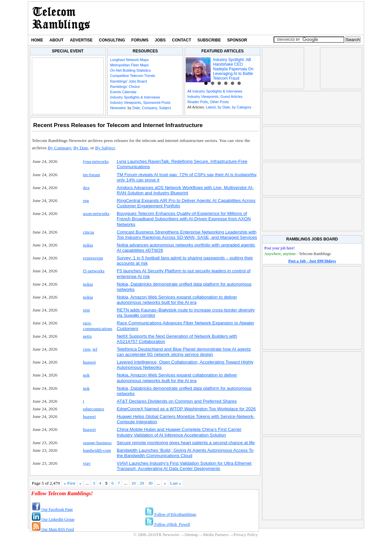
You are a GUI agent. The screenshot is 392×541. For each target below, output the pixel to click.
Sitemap (191, 535)
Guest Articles (231, 97)
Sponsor (237, 40)
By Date (81, 148)
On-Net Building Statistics (130, 70)
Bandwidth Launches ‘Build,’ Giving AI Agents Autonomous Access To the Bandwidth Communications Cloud (185, 453)
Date (136, 108)
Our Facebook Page (52, 509)
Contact (182, 40)
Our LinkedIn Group (53, 519)
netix (87, 336)
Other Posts (219, 102)
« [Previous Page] (80, 483)
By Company (59, 148)
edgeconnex (94, 409)
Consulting (112, 40)
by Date (224, 107)
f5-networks (94, 271)
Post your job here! (280, 248)
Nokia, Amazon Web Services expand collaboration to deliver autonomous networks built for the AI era (177, 300)
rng (86, 201)
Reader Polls (198, 102)
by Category (241, 107)
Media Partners (216, 535)
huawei (89, 362)
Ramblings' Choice (125, 87)
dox (86, 188)
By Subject (105, 148)
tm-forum (92, 175)
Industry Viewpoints (126, 102)
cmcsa (89, 232)
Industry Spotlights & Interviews (135, 97)
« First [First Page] (69, 483)
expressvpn (93, 258)
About (57, 40)
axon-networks (96, 213)
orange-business (97, 443)
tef (95, 349)
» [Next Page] (165, 483)
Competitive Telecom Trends (133, 76)
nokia (88, 245)
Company (149, 108)
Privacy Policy (246, 535)
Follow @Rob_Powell (167, 524)
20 (142, 483)
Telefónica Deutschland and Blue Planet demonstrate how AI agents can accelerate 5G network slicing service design (184, 352)
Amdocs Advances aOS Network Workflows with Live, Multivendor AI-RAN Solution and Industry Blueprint (185, 190)
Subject (165, 108)
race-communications (98, 326)
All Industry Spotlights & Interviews (215, 91)
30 (150, 483)
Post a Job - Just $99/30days (312, 261)
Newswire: (118, 108)
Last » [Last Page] (176, 483)
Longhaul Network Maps (129, 60)
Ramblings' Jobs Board (129, 81)
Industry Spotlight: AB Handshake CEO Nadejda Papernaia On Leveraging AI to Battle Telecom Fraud (233, 69)
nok (86, 375)
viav (87, 463)
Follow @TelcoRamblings (171, 514)
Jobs (160, 40)
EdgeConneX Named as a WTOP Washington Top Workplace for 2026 (186, 409)
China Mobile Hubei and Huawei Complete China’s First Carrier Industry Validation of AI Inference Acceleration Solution (179, 432)
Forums (140, 40)
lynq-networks (96, 161)
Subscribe (209, 40)
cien (87, 349)
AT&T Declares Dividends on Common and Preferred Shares (177, 401)
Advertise (81, 40)
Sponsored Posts (157, 102)
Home (37, 40)
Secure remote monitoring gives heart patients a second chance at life (186, 443)
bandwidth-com (97, 450)
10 (133, 483)
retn (86, 310)
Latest (211, 107)
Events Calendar (123, 92)
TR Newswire (61, 18)
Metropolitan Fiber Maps (129, 65)
